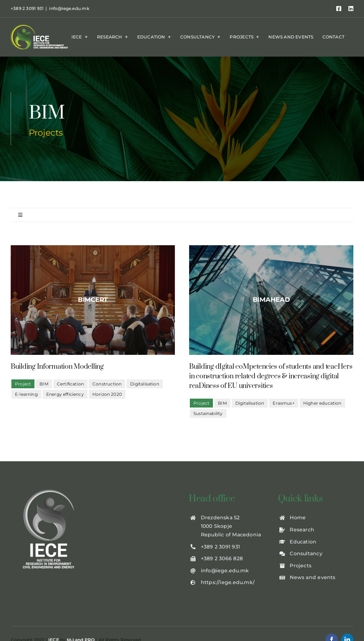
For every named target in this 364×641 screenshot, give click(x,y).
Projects (301, 566)
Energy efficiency (65, 394)
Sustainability (208, 413)
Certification (70, 384)
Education (303, 542)
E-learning (26, 394)
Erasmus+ (283, 403)
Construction (107, 384)
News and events (312, 577)
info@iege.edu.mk (69, 8)
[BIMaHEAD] (271, 300)
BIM (44, 384)
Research (302, 530)
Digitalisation (145, 384)
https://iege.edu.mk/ (228, 582)
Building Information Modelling (57, 367)
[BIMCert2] (93, 300)
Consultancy (306, 553)
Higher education (322, 403)
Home (298, 517)
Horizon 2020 (107, 394)
